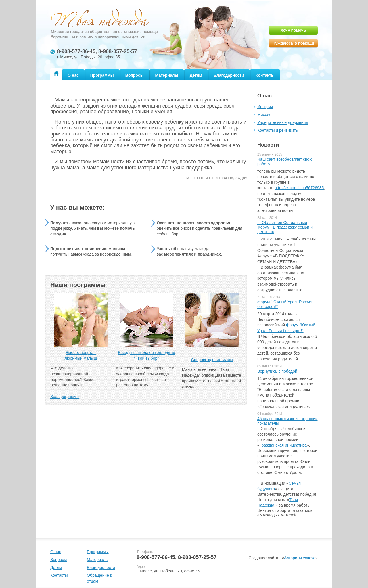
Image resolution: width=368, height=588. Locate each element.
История (265, 107)
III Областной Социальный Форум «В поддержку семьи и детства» (285, 227)
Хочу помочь (293, 30)
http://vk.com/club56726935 (299, 188)
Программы (102, 75)
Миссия (264, 114)
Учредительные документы (283, 122)
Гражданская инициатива (283, 445)
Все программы (65, 397)
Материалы (167, 75)
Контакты (265, 75)
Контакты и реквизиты (278, 130)
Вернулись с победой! (278, 371)
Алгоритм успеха (300, 558)
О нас (73, 75)
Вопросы (135, 75)
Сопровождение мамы (212, 360)
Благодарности (229, 75)
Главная (56, 74)
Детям (196, 75)
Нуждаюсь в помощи (293, 43)
